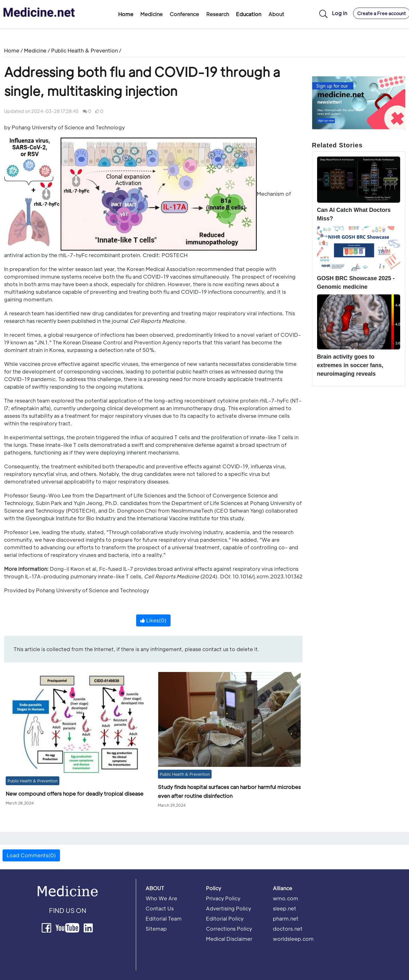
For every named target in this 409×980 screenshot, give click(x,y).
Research (218, 14)
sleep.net (285, 908)
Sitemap (156, 929)
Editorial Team (164, 918)
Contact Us (160, 908)
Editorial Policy (225, 918)
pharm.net (286, 918)
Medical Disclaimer (229, 939)
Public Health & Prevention (84, 50)
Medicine (151, 14)
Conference (184, 14)
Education (249, 14)
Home (126, 14)
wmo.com (286, 898)
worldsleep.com (293, 939)
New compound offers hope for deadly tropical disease (75, 794)
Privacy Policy (223, 898)
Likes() (153, 620)
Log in (340, 13)
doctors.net (288, 929)
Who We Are (161, 898)
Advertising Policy (229, 908)
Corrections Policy (229, 929)
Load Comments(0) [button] (31, 855)
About (276, 14)
